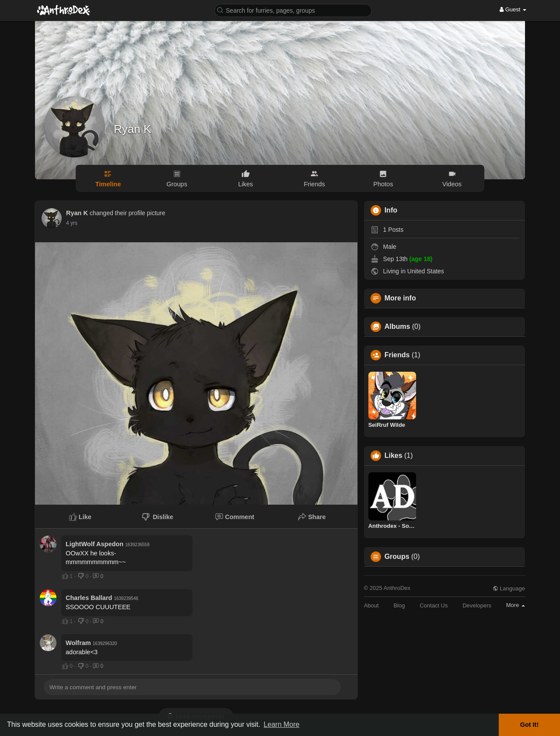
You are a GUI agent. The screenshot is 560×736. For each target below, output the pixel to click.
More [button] (516, 605)
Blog (399, 605)
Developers (477, 605)
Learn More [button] (282, 724)
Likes (394, 456)
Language (509, 588)
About (371, 605)
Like (80, 517)
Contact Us (434, 605)
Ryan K (132, 129)
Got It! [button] (529, 725)
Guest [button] (513, 9)
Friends (397, 355)
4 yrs (72, 223)
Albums (397, 327)
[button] (293, 10)
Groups (397, 557)
